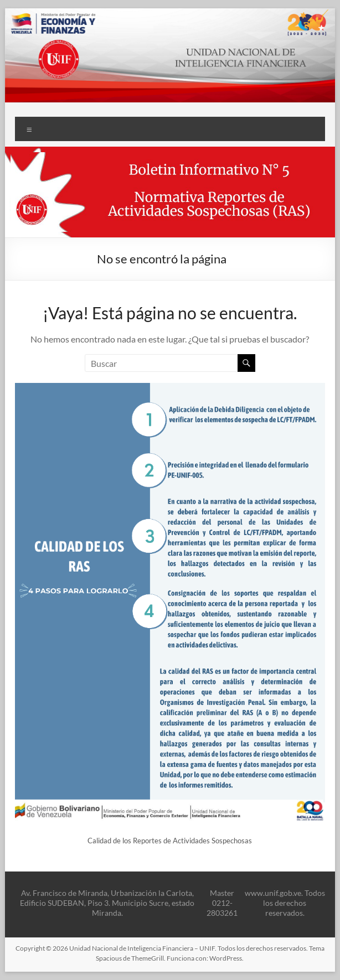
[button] (170, 192)
